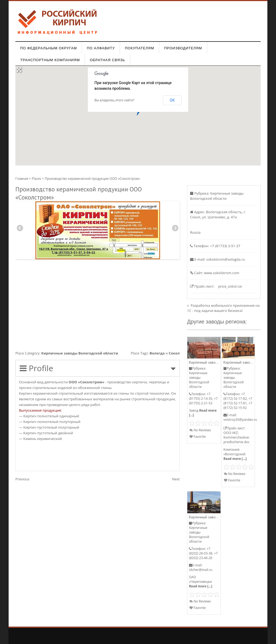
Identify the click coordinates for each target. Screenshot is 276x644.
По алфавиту (101, 48)
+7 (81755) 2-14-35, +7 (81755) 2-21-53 (203, 399)
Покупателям (139, 48)
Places (37, 179)
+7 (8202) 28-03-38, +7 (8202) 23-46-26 (203, 553)
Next (175, 229)
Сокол (174, 353)
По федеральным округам (49, 48)
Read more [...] (235, 459)
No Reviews (200, 430)
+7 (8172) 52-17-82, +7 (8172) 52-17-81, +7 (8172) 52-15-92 (238, 401)
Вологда (157, 353)
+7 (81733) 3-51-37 (225, 246)
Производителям (183, 48)
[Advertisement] (98, 304)
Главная (22, 179)
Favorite (198, 437)
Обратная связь (107, 60)
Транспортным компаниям (50, 60)
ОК (172, 100)
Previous (20, 229)
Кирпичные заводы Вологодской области (80, 353)
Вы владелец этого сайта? (115, 100)
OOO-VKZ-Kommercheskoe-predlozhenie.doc (237, 437)
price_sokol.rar (230, 286)
